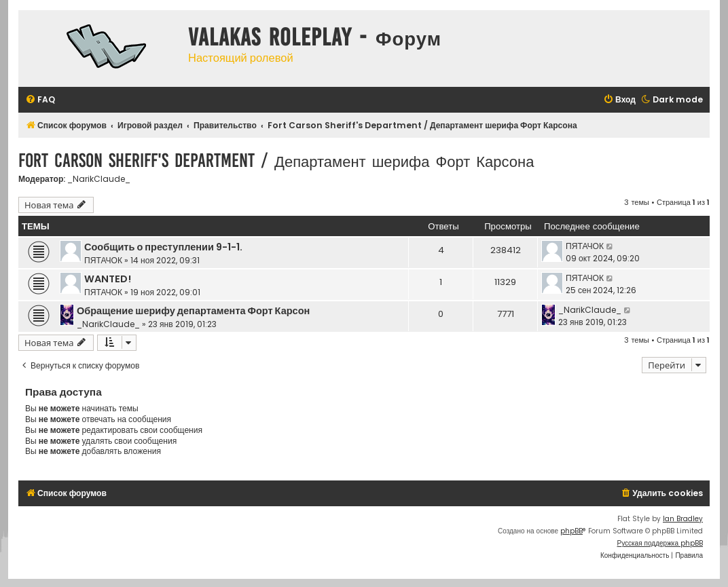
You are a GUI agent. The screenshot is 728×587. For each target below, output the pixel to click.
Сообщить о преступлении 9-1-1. (163, 247)
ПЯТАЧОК (103, 260)
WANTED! (108, 279)
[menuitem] (40, 100)
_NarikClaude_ (99, 179)
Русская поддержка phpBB (660, 543)
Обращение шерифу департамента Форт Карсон (193, 311)
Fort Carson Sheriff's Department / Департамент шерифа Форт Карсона (276, 160)
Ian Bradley (683, 519)
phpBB (571, 531)
